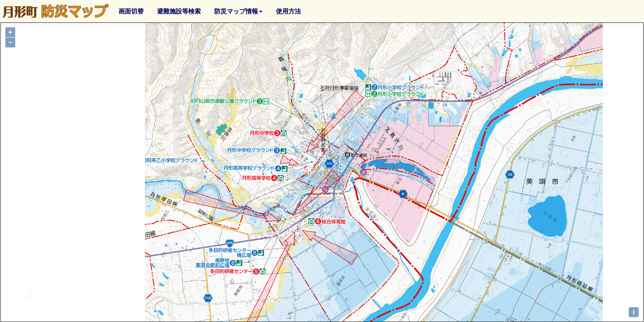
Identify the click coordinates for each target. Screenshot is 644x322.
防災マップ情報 (238, 11)
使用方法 (288, 11)
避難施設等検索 (179, 11)
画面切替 (131, 11)
